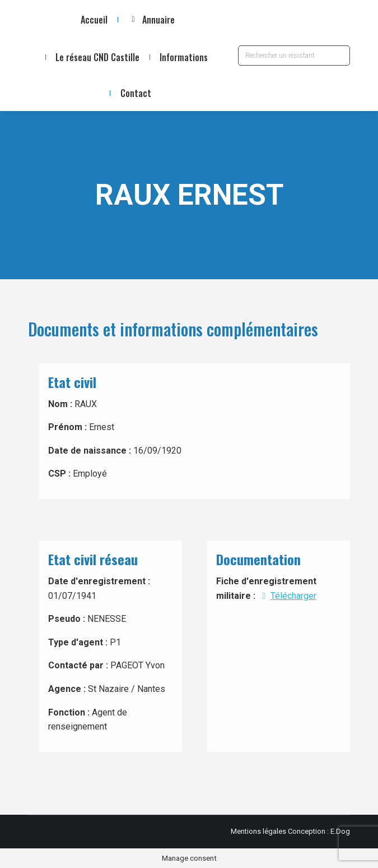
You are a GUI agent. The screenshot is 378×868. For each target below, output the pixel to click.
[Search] (294, 56)
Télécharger (287, 596)
